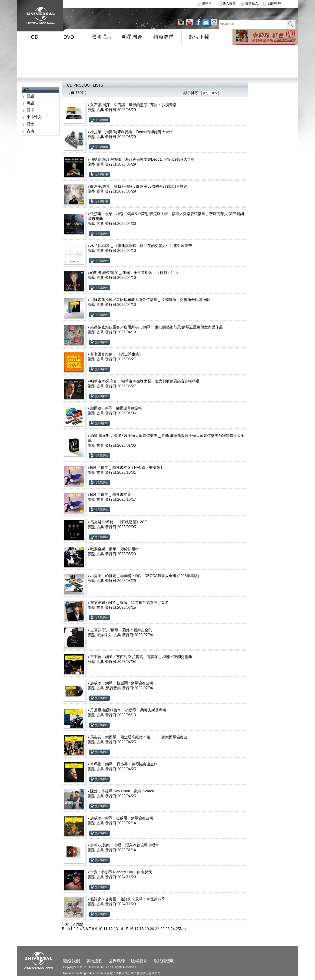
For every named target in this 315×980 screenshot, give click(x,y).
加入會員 (229, 3)
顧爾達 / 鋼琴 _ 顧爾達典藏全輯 (116, 408)
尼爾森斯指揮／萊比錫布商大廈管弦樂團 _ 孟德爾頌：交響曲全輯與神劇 (150, 300)
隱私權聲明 (164, 961)
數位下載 (199, 37)
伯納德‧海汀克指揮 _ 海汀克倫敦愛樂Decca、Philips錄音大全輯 (143, 159)
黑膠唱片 (102, 37)
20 (152, 929)
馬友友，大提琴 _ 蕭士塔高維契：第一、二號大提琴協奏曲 (139, 737)
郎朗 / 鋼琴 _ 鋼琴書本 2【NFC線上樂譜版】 (127, 468)
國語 (30, 96)
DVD (69, 37)
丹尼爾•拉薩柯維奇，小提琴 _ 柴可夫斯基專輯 (128, 710)
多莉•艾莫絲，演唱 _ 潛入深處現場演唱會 (124, 845)
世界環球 (117, 961)
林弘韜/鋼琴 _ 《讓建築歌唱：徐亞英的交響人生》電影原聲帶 (141, 246)
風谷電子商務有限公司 (119, 973)
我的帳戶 (274, 3)
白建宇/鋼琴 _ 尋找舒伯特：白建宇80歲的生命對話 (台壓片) (139, 186)
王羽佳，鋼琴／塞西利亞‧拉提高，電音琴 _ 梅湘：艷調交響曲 (141, 657)
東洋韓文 (34, 117)
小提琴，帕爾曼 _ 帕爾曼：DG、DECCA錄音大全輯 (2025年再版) (145, 576)
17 (136, 929)
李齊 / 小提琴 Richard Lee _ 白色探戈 (121, 872)
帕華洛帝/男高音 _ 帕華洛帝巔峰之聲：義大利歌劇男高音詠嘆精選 (145, 381)
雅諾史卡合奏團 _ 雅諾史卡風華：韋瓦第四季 (128, 899)
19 (147, 929)
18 (142, 929)
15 (126, 929)
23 (168, 929)
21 (157, 929)
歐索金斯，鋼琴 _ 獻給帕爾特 (115, 549)
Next (184, 929)
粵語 (30, 103)
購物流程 (94, 961)
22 (162, 929)
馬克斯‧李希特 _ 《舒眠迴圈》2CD (119, 522)
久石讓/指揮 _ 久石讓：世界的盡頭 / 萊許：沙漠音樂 (133, 105)
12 (111, 929)
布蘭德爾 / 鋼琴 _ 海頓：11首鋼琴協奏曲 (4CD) (129, 603)
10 (100, 929)
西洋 (30, 110)
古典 (30, 131)
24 (173, 929)
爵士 (30, 124)
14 (121, 929)
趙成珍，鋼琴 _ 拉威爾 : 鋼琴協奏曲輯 (122, 683)
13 (116, 929)
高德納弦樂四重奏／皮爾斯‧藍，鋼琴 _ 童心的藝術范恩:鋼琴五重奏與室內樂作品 (156, 327)
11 (106, 929)
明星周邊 (132, 37)
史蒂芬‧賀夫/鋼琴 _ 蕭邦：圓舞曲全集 (121, 630)
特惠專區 (164, 37)
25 (178, 929)
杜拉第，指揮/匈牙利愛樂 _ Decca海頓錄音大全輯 (132, 132)
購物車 (207, 3)
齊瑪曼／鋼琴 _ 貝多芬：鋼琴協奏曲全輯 (124, 764)
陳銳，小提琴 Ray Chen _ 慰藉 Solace (122, 791)
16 (131, 929)
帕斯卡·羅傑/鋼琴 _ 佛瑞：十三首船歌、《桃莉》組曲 (134, 273)
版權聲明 (139, 961)
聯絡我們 (72, 961)
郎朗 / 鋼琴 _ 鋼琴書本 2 (110, 495)
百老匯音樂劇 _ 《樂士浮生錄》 (116, 354)
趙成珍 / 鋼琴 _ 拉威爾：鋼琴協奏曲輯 (122, 818)
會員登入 (252, 3)
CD (35, 37)
